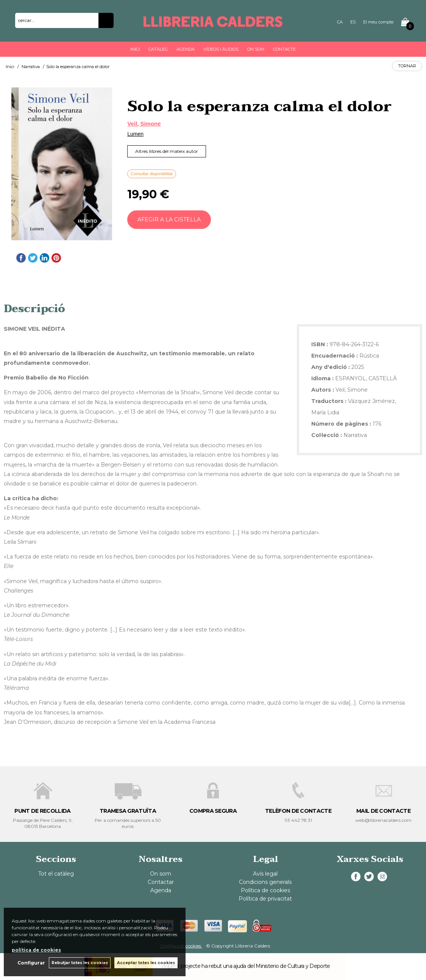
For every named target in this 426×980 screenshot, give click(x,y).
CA (340, 22)
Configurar (31, 963)
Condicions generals (265, 882)
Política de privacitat (265, 899)
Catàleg (158, 49)
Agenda (186, 49)
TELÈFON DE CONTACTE (298, 811)
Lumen (135, 134)
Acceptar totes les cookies (146, 963)
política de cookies (36, 950)
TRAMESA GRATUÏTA (128, 811)
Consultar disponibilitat (152, 174)
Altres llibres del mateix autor (167, 151)
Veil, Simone (144, 124)
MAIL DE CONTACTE (383, 811)
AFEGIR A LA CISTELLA (169, 219)
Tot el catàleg (56, 874)
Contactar (161, 882)
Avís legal (265, 874)
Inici (135, 49)
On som (256, 49)
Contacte (284, 49)
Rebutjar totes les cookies (80, 963)
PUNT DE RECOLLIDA (42, 811)
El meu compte (378, 22)
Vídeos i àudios (221, 49)
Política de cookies (265, 890)
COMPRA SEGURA (213, 811)
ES (353, 22)
